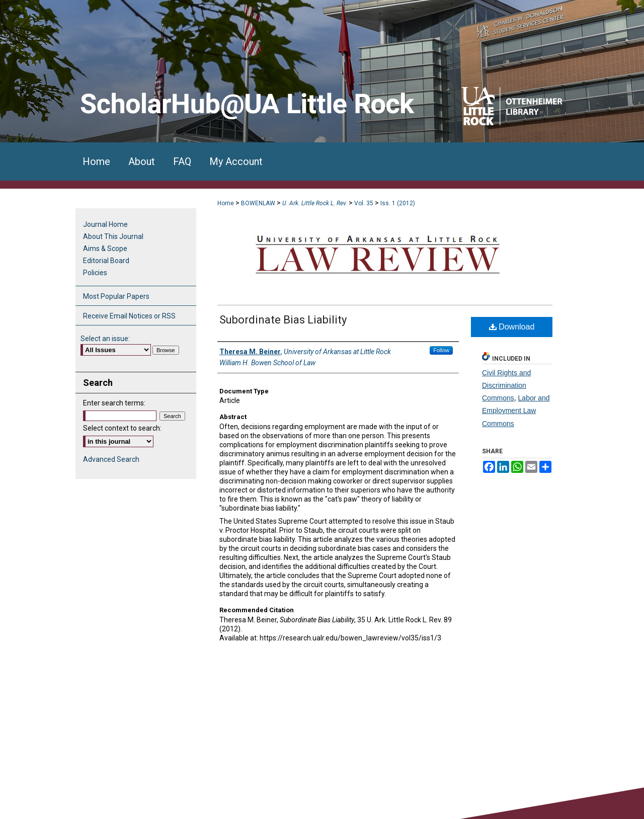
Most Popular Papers (116, 296)
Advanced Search (111, 459)
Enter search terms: (114, 403)
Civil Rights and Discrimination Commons (506, 385)
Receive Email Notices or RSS (129, 316)
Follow (441, 350)
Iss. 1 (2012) (398, 203)
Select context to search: (122, 428)
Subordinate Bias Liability (283, 320)
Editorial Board (106, 261)
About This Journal (113, 236)
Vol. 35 (364, 203)
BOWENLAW (258, 203)
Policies (95, 273)
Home (226, 203)
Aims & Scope (105, 249)
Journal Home (105, 224)
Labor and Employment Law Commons (516, 411)
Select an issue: (105, 339)
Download (512, 327)
